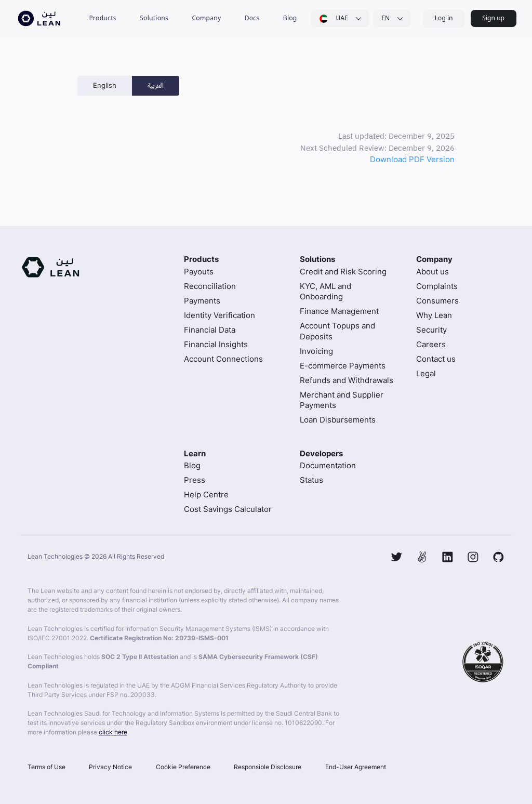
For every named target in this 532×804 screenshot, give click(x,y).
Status (311, 480)
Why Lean (434, 315)
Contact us (436, 359)
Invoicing (316, 351)
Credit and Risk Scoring (343, 272)
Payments (202, 301)
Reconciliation (210, 286)
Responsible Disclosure (268, 767)
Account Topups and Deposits (337, 331)
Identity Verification (220, 315)
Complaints (437, 286)
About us (433, 272)
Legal (426, 373)
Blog (290, 18)
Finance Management (339, 311)
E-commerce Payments (343, 366)
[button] (103, 18)
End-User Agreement (356, 767)
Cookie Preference (183, 767)
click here (113, 732)
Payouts (199, 272)
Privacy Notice (110, 767)
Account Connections (223, 359)
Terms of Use (46, 767)
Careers (431, 344)
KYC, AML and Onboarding (325, 291)
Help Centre (206, 495)
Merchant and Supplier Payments (342, 400)
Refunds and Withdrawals (347, 380)
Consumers (437, 301)
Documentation (328, 465)
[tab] (105, 86)
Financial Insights (216, 344)
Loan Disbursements (338, 420)
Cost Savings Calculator (228, 509)
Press (195, 480)
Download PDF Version (412, 159)
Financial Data (210, 330)
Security (431, 330)
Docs (252, 18)
